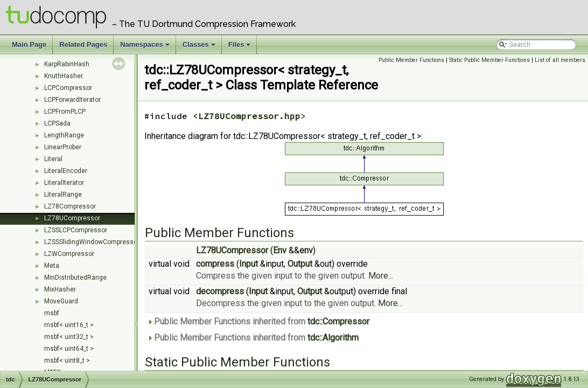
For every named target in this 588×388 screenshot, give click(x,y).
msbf (52, 313)
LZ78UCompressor (72, 218)
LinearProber (63, 147)
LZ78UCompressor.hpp (249, 116)
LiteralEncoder (66, 171)
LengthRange (64, 135)
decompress (220, 291)
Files (240, 47)
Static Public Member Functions (489, 60)
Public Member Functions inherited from (258, 321)
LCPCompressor (68, 88)
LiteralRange (63, 195)
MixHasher (60, 289)
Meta (52, 266)
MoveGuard (61, 301)
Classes (200, 47)
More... (381, 276)
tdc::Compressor (338, 321)
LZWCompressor (69, 254)
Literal (53, 159)
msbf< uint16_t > (69, 325)
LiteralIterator (64, 183)
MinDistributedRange (75, 278)
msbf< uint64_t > (69, 349)
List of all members (560, 60)
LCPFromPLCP (65, 112)
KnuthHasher (64, 76)
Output (300, 264)
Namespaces (146, 47)
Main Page (29, 44)
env (306, 250)
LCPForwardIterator (72, 100)
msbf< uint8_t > (67, 361)
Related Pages (83, 44)
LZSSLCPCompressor (76, 230)
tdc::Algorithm (333, 338)
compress (215, 264)
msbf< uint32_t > (69, 337)
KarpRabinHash (67, 64)
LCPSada (57, 123)
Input (248, 264)
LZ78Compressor (70, 206)
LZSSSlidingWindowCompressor (92, 242)
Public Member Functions (411, 60)
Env (280, 250)
